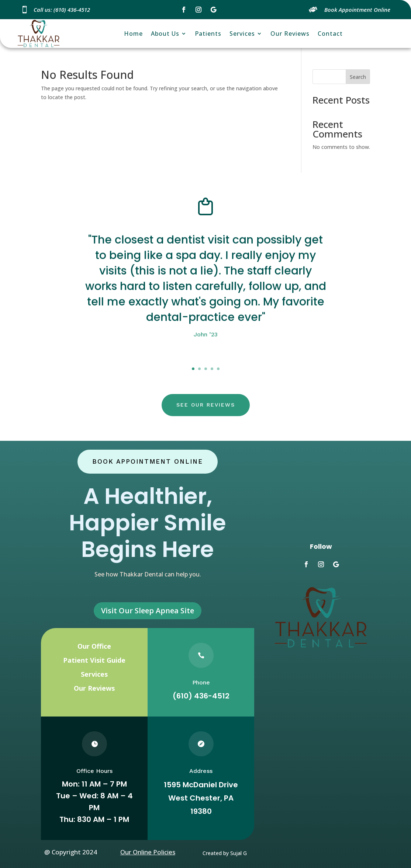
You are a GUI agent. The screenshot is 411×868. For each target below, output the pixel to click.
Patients (208, 34)
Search (358, 77)
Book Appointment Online (148, 461)
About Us (165, 34)
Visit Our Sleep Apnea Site (148, 611)
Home (133, 34)
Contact (330, 34)
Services (242, 34)
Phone (201, 682)
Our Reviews (290, 34)
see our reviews (206, 405)
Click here (206, 364)
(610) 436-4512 (201, 696)
